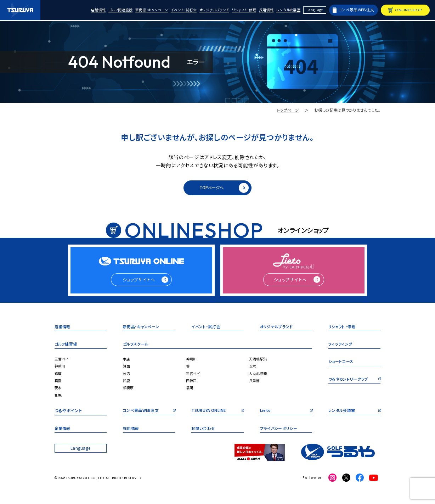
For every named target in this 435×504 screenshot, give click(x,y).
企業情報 (63, 433)
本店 (127, 363)
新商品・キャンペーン (137, 11)
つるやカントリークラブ (350, 384)
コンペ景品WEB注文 (356, 10)
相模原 (129, 392)
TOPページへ (223, 188)
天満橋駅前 (259, 363)
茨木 (59, 392)
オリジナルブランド (206, 11)
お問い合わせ (204, 433)
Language (315, 10)
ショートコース (342, 366)
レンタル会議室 (287, 11)
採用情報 (263, 11)
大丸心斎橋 (259, 377)
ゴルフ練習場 (67, 348)
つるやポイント (68, 415)
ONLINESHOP (408, 11)
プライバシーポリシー (280, 433)
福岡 (190, 392)
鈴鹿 (59, 377)
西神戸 (192, 384)
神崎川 (61, 370)
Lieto (266, 415)
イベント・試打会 (172, 11)
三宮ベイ (62, 363)
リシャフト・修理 (239, 11)
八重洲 (255, 384)
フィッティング (341, 348)
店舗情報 (78, 11)
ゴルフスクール (137, 348)
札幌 (59, 399)
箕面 (59, 384)
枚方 (127, 377)
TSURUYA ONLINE (210, 415)
